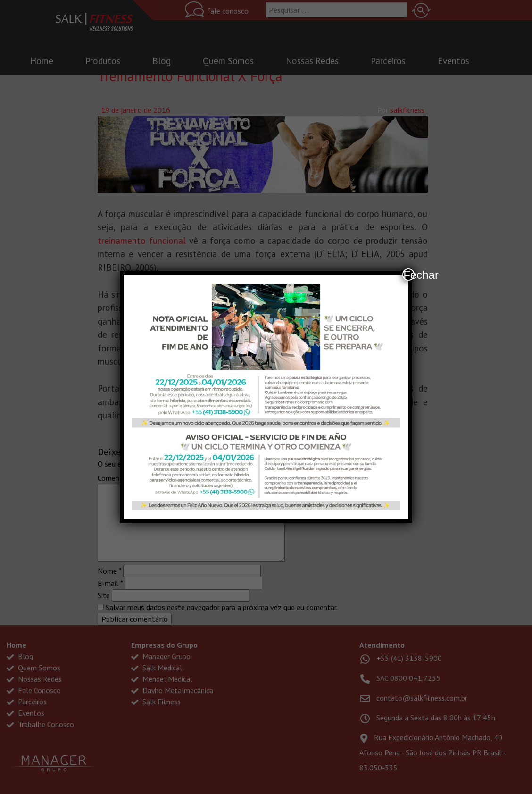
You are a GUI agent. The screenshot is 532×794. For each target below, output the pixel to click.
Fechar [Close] (409, 275)
